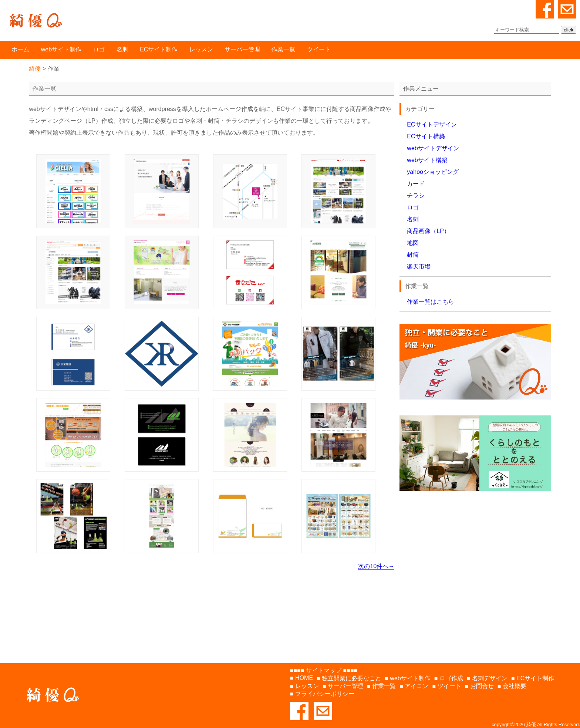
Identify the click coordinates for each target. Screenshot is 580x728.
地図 (413, 243)
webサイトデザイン (433, 148)
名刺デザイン (490, 678)
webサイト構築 (427, 160)
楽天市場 (419, 267)
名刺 (122, 49)
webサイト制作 (61, 49)
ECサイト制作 (159, 49)
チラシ (416, 196)
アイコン (417, 686)
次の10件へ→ (376, 566)
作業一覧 (283, 49)
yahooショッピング (433, 172)
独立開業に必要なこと (351, 678)
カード (416, 184)
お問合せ (482, 686)
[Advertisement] (475, 570)
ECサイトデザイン (432, 124)
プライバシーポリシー (325, 694)
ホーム (20, 49)
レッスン (201, 49)
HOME (304, 678)
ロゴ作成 (451, 678)
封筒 (413, 255)
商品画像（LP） (428, 231)
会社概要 (515, 686)
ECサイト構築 (426, 136)
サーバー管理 (242, 49)
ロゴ (99, 49)
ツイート (319, 49)
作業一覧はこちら (431, 302)
